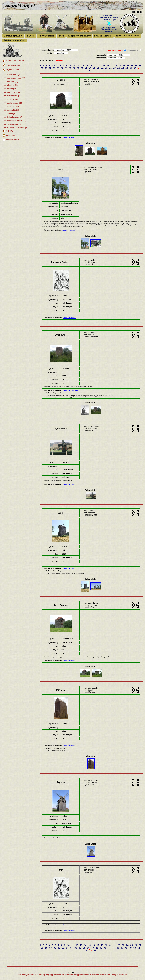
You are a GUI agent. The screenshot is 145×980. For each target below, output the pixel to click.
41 (91, 68)
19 (104, 66)
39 (82, 68)
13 (79, 66)
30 (46, 68)
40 (87, 68)
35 (66, 68)
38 (78, 68)
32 (54, 68)
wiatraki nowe (12, 140)
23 (120, 66)
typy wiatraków (13, 65)
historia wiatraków (15, 61)
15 (88, 66)
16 (92, 66)
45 (107, 68)
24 (124, 66)
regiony (9, 131)
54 (91, 71)
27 (136, 66)
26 (132, 66)
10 (67, 66)
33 (58, 68)
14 (84, 66)
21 (112, 66)
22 (116, 66)
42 (95, 68)
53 (139, 68)
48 (119, 68)
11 (71, 66)
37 (74, 68)
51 (131, 68)
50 (127, 68)
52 (135, 68)
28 (140, 66)
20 (108, 66)
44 (103, 68)
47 (115, 68)
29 (42, 68)
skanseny (10, 135)
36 (70, 68)
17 (96, 66)
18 (100, 66)
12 (75, 66)
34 (62, 68)
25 (128, 66)
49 (123, 68)
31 (50, 68)
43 (99, 68)
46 (111, 68)
